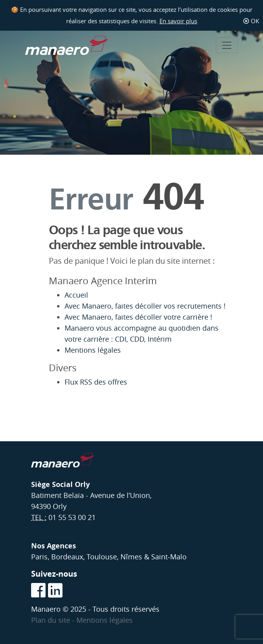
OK (251, 21)
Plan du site (52, 620)
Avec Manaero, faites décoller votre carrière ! (138, 317)
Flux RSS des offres (96, 382)
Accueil (76, 295)
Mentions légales (93, 350)
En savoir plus (178, 21)
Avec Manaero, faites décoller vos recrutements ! (146, 306)
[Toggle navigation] (227, 45)
